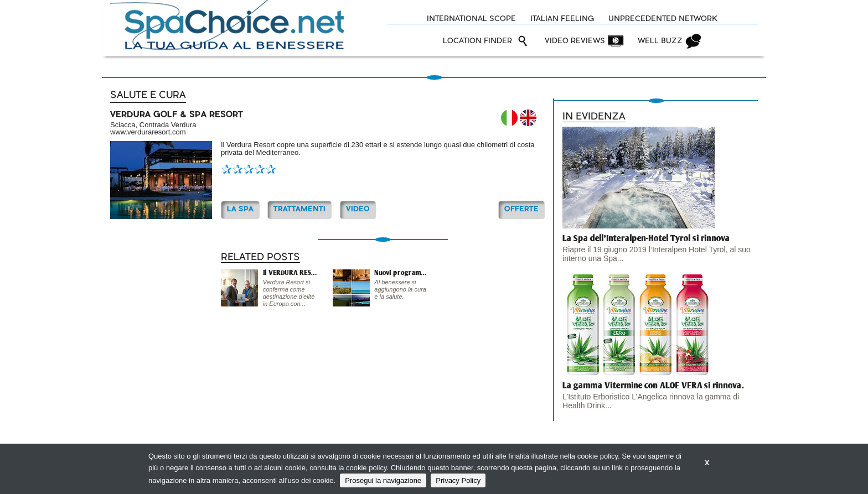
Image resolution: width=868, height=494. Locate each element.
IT (509, 118)
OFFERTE (521, 209)
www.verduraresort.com (148, 132)
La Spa (240, 209)
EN (528, 118)
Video (358, 209)
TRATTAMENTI (299, 209)
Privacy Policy (458, 480)
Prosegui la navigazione (383, 480)
